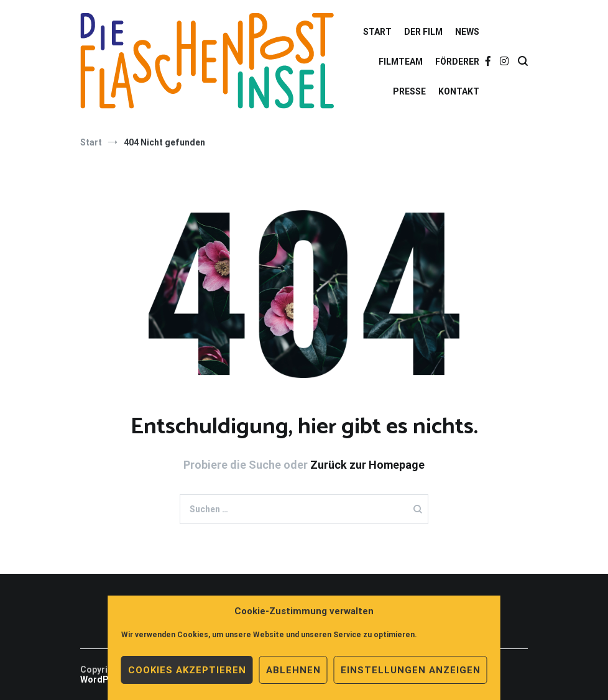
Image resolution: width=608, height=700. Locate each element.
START (377, 32)
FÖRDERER (457, 62)
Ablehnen (293, 670)
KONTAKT (459, 91)
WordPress (104, 679)
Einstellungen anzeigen (411, 670)
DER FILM (423, 32)
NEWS (467, 32)
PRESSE (409, 91)
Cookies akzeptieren (187, 670)
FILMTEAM (401, 62)
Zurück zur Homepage (367, 465)
